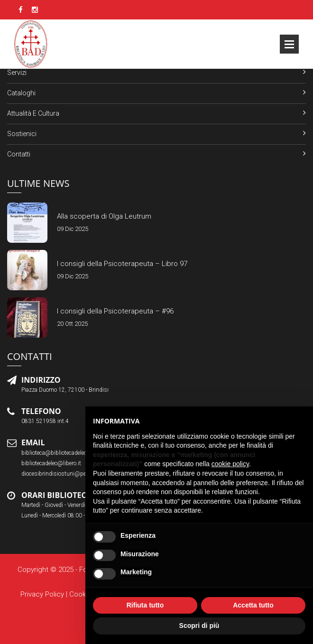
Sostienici (22, 134)
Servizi (17, 73)
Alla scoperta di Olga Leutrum (104, 216)
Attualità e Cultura (33, 113)
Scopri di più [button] (199, 626)
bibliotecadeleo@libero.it (51, 463)
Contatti (19, 154)
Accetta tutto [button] (253, 605)
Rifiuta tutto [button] (145, 605)
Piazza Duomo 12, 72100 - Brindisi (65, 390)
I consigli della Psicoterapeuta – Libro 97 (122, 264)
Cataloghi (21, 93)
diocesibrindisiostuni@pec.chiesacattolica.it (77, 474)
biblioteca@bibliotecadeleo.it (56, 453)
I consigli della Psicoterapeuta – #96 (115, 311)
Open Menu (289, 44)
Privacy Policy (42, 594)
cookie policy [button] (230, 464)
